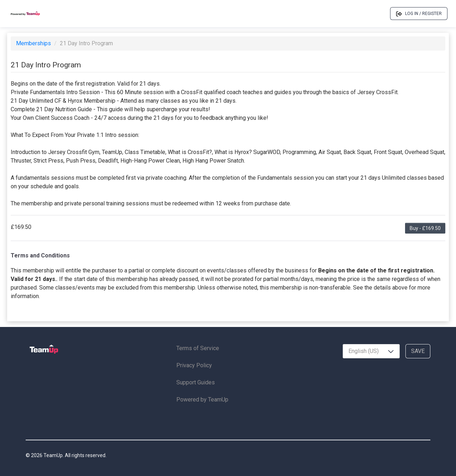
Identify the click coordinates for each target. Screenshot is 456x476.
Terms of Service (198, 348)
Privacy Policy (194, 365)
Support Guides (196, 382)
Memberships (34, 43)
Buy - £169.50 (425, 228)
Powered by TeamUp (202, 400)
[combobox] (371, 351)
